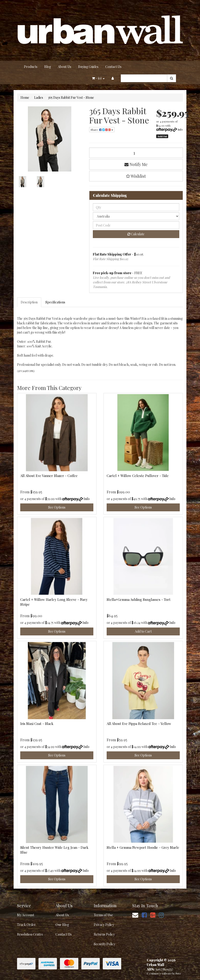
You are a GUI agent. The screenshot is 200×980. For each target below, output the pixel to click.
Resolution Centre (30, 934)
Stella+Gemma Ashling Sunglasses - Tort (139, 599)
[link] (144, 915)
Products (31, 67)
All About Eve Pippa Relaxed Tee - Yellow (139, 724)
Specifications (55, 302)
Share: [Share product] (102, 130)
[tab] (29, 302)
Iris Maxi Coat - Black (37, 724)
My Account (26, 915)
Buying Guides (88, 67)
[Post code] (136, 225)
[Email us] (135, 915)
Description (29, 302)
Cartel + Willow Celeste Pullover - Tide (138, 476)
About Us (65, 67)
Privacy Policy (104, 925)
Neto (178, 973)
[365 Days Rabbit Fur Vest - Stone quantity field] (136, 153)
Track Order (26, 925)
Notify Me (136, 164)
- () (98, 78)
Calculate (136, 234)
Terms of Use (103, 915)
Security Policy (104, 944)
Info (180, 129)
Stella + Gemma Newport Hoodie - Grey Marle (143, 847)
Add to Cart (143, 631)
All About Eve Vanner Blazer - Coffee (49, 476)
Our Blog (62, 925)
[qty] (136, 207)
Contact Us (113, 67)
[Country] (136, 216)
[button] (136, 176)
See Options (57, 507)
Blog (48, 67)
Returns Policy (104, 934)
